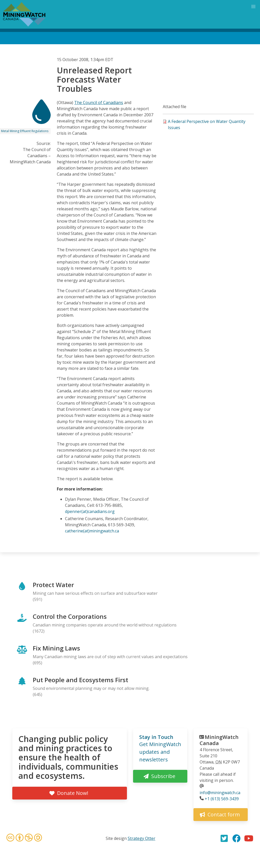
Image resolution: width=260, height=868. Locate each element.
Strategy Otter (142, 838)
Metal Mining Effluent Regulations (25, 131)
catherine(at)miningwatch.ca (92, 531)
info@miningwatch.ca (220, 793)
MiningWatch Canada (219, 740)
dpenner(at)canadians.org (90, 511)
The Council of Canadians (99, 102)
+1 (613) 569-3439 (222, 799)
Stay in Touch (156, 737)
